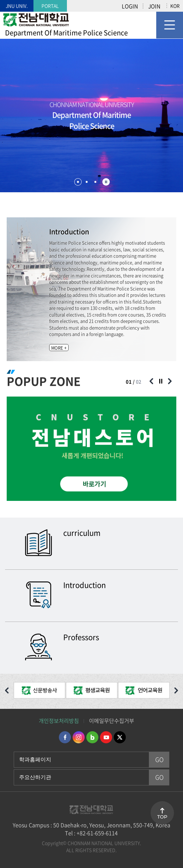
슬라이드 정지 (106, 182)
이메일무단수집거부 (112, 721)
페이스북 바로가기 (65, 737)
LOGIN (130, 6)
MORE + (59, 348)
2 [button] (87, 182)
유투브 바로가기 (106, 737)
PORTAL (50, 6)
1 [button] (78, 182)
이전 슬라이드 (151, 381)
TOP (162, 817)
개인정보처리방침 (59, 721)
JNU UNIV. (17, 6)
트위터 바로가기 (120, 737)
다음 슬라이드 (170, 381)
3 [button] (95, 182)
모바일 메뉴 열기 (170, 25)
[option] (91, 449)
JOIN (154, 6)
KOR (175, 6)
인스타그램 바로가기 (79, 737)
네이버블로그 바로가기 (92, 737)
